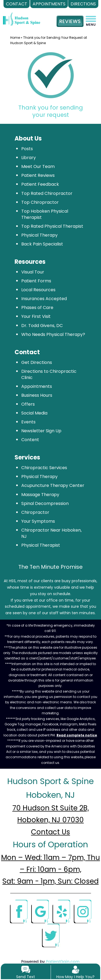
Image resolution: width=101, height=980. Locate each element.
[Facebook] (19, 911)
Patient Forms (36, 281)
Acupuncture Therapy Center (53, 485)
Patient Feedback (40, 184)
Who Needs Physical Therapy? (53, 334)
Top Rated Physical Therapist (52, 226)
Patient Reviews (38, 175)
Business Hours (37, 395)
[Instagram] (82, 911)
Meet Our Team (38, 166)
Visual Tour (33, 272)
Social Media (34, 413)
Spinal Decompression (45, 503)
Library (29, 158)
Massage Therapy (40, 495)
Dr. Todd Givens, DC (42, 326)
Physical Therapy (39, 235)
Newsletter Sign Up (41, 431)
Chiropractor (35, 512)
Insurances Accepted (44, 299)
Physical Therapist (41, 545)
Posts (27, 149)
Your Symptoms (38, 521)
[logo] (22, 15)
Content (30, 440)
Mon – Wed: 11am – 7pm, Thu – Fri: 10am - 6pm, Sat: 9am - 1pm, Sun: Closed (50, 869)
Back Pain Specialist (42, 244)
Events (28, 422)
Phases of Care (37, 308)
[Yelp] (61, 911)
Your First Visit (36, 316)
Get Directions (37, 362)
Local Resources (38, 290)
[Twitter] (51, 935)
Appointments (37, 386)
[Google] (40, 911)
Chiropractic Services (44, 468)
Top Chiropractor (40, 202)
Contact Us (50, 832)
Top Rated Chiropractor (47, 193)
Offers (28, 404)
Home (15, 38)
